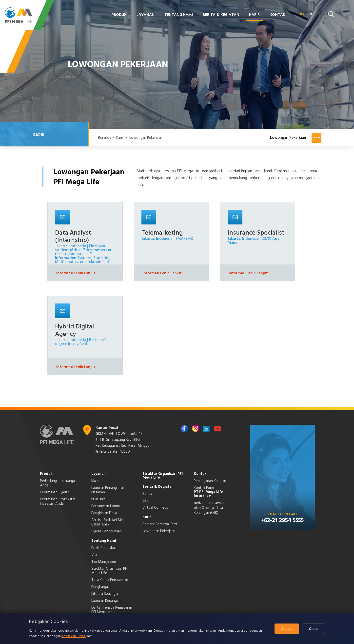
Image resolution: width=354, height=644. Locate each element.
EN (310, 14)
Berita (147, 494)
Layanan (146, 15)
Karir (254, 15)
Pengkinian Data (104, 513)
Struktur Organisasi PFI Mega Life (109, 571)
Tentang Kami (179, 15)
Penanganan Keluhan (210, 481)
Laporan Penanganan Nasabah (108, 490)
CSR (146, 501)
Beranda (105, 138)
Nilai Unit (98, 499)
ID (302, 14)
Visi (94, 555)
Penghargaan (101, 587)
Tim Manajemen (104, 562)
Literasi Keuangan (105, 594)
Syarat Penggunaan (107, 531)
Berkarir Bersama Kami (160, 524)
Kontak (277, 15)
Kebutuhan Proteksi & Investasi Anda (58, 502)
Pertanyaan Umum (106, 506)
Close (313, 629)
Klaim (95, 481)
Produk (119, 15)
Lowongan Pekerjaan (146, 138)
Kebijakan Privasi (74, 636)
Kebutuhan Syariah (55, 492)
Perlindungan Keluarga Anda (57, 483)
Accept (286, 629)
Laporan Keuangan (106, 601)
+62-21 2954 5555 (282, 521)
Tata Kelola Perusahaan (110, 580)
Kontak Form (204, 488)
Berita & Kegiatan (221, 15)
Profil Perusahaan (105, 548)
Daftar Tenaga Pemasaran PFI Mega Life (112, 610)
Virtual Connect (155, 508)
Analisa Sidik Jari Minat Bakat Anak (109, 522)
